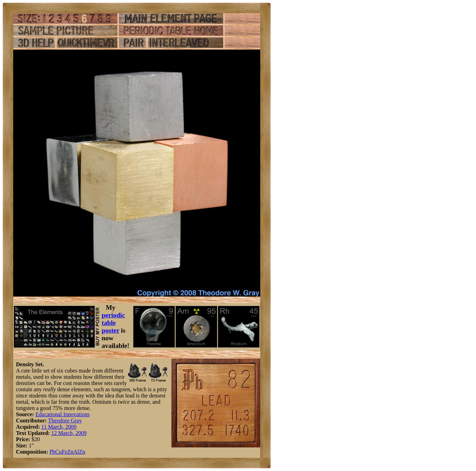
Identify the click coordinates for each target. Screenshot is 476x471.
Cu (58, 452)
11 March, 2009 (59, 427)
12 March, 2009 (69, 433)
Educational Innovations (62, 414)
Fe (65, 452)
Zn (70, 452)
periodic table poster (113, 323)
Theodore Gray (65, 421)
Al (76, 452)
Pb (52, 452)
